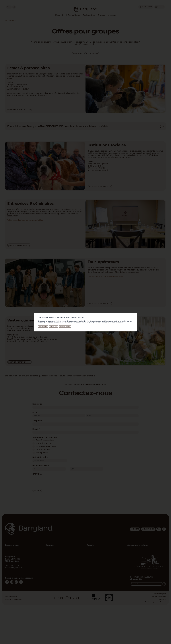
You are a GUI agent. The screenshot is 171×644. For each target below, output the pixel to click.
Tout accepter (43, 326)
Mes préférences (65, 326)
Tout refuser (54, 326)
